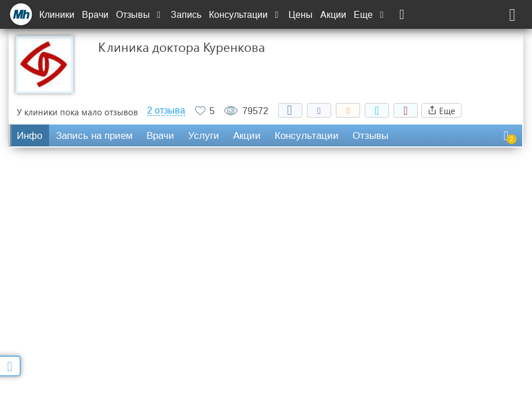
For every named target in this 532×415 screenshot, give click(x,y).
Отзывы (140, 15)
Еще (370, 15)
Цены (301, 15)
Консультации (245, 15)
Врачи (95, 15)
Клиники (57, 15)
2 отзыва (166, 111)
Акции (333, 15)
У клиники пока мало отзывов (77, 112)
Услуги (204, 136)
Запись (186, 15)
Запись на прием (94, 136)
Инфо (29, 136)
